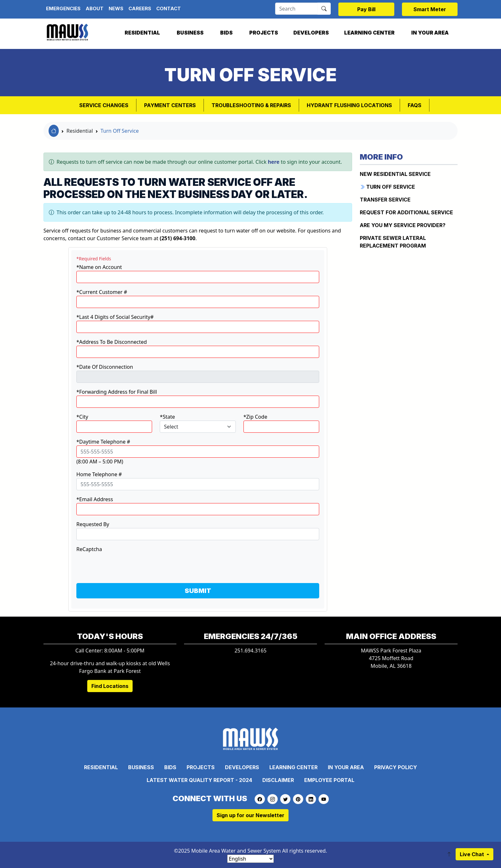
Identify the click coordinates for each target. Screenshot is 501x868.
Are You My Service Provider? (403, 225)
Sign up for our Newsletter (250, 815)
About (95, 8)
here (274, 162)
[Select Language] (250, 859)
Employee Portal (329, 780)
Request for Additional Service (406, 212)
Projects (264, 33)
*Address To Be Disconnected (112, 342)
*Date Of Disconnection (105, 367)
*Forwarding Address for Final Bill (117, 392)
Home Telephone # (99, 474)
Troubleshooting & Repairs (251, 105)
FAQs (415, 105)
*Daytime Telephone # (103, 442)
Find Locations (110, 686)
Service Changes (104, 105)
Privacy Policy (396, 767)
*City (82, 417)
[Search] (296, 9)
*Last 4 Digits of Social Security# (115, 317)
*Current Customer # (102, 292)
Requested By (93, 524)
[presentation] (125, 565)
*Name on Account (99, 267)
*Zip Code (255, 417)
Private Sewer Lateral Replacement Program (393, 242)
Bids (226, 33)
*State (167, 417)
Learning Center (369, 33)
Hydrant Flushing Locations (349, 105)
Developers (311, 33)
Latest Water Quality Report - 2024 (199, 780)
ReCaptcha (89, 549)
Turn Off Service (120, 131)
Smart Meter (430, 9)
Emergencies (63, 8)
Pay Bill (366, 9)
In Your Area (430, 33)
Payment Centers (170, 105)
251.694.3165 (250, 651)
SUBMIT (198, 591)
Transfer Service (385, 200)
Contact (169, 8)
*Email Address (95, 499)
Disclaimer (278, 780)
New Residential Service (395, 174)
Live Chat (473, 854)
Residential (142, 33)
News (116, 8)
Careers (140, 8)
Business (190, 33)
